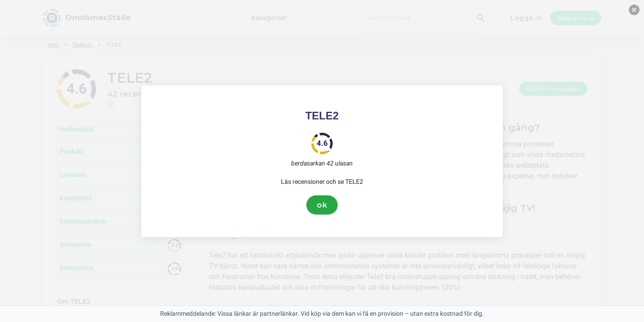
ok (322, 205)
